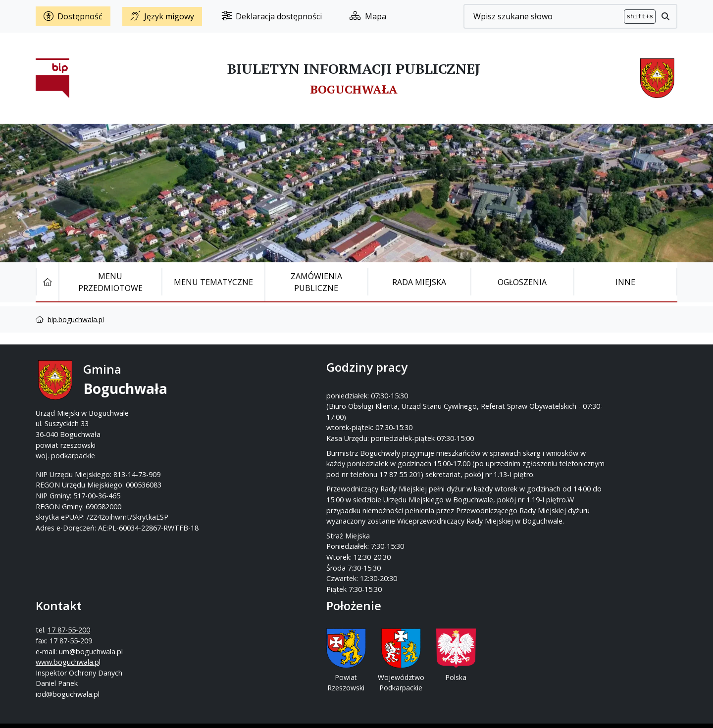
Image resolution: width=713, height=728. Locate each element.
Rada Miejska (419, 282)
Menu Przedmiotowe (110, 282)
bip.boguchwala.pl (76, 319)
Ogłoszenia (522, 282)
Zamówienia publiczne (316, 282)
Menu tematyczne (213, 282)
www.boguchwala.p (394, 423)
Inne (625, 282)
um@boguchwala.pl (418, 413)
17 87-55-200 (396, 392)
